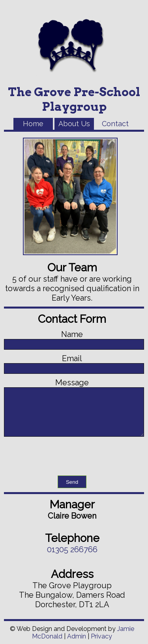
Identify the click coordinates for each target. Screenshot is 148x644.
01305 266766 (72, 549)
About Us (74, 124)
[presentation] (74, 456)
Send (72, 482)
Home (33, 124)
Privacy (101, 636)
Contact (115, 124)
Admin (77, 636)
